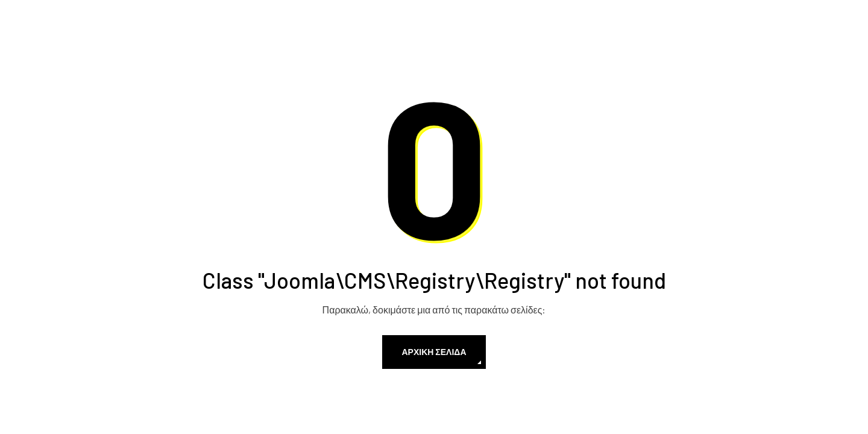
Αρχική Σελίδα (434, 352)
